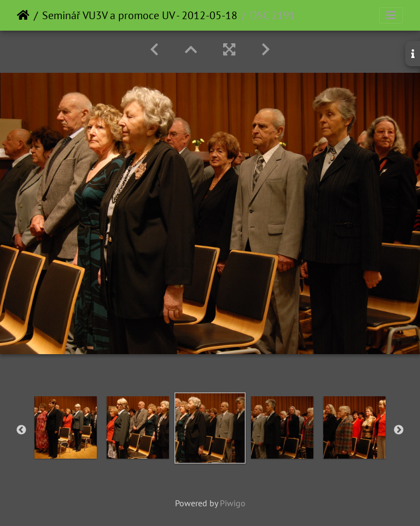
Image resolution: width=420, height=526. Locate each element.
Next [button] (399, 430)
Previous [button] (21, 430)
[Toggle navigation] (391, 15)
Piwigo (233, 503)
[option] (66, 427)
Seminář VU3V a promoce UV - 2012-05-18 (140, 15)
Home (23, 15)
